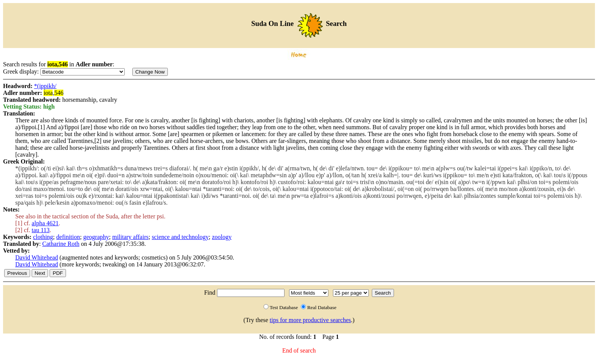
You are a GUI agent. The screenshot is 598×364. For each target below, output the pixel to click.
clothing (43, 237)
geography (96, 237)
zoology (222, 237)
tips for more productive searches (310, 320)
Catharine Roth (61, 244)
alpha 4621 (45, 223)
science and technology (180, 237)
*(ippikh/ (45, 86)
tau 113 (41, 230)
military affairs (130, 237)
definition (68, 237)
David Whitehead (37, 257)
